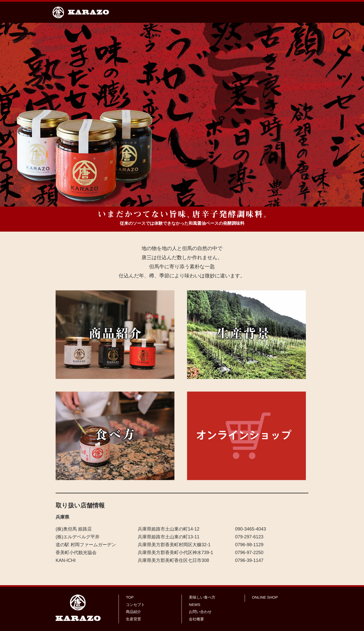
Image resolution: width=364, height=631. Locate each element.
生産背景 (133, 619)
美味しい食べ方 (202, 597)
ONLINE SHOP (265, 597)
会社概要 (196, 619)
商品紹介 (133, 612)
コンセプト (135, 605)
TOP (130, 597)
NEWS (195, 605)
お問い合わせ (200, 612)
